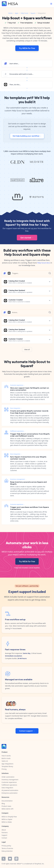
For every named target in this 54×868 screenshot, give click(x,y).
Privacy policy (6, 846)
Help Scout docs (44, 263)
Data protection (7, 851)
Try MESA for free (27, 48)
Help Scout (24, 13)
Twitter (4, 859)
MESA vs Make (7, 822)
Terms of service (7, 848)
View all (27, 349)
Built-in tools (6, 758)
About (4, 830)
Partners (5, 832)
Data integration (7, 788)
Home (10, 13)
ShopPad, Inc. (40, 864)
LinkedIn (16, 859)
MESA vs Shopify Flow (9, 817)
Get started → (27, 238)
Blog (3, 803)
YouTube (10, 859)
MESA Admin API (7, 809)
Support (4, 835)
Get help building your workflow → (27, 136)
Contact (4, 838)
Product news (6, 806)
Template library (7, 766)
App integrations (7, 764)
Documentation (7, 801)
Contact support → (27, 731)
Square (33, 13)
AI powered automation (10, 790)
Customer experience (9, 782)
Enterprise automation (10, 793)
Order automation (8, 777)
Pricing (4, 769)
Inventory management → (18, 479)
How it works (6, 756)
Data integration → (16, 408)
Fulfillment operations (9, 785)
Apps (17, 13)
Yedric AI (5, 761)
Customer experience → (18, 385)
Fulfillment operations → (18, 431)
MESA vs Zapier (7, 819)
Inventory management (10, 780)
